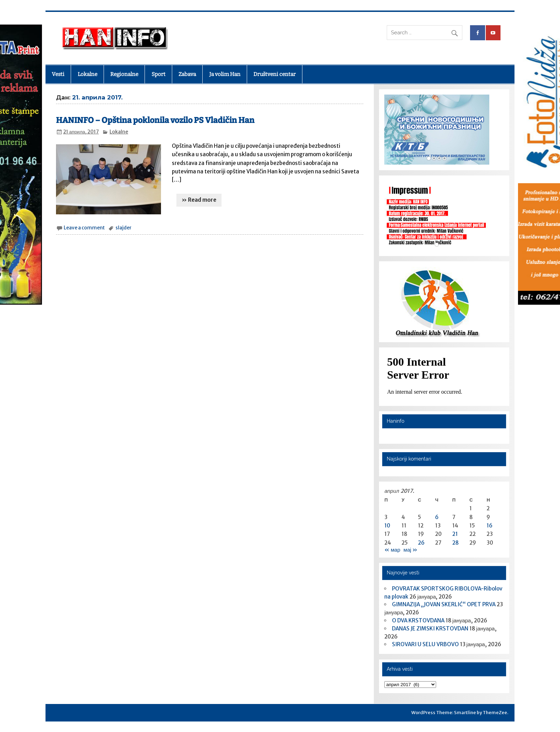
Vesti (58, 74)
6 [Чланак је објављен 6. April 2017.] (437, 517)
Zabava (187, 74)
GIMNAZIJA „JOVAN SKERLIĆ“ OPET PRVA (444, 604)
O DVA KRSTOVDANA (418, 620)
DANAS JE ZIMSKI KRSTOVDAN (430, 629)
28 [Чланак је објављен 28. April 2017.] (456, 543)
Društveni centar (275, 74)
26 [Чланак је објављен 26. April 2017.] (421, 543)
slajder (124, 228)
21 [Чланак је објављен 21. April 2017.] (455, 534)
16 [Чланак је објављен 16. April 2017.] (489, 526)
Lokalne (87, 74)
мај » (410, 550)
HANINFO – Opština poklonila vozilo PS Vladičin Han (155, 120)
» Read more (199, 200)
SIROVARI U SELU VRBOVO (425, 644)
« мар (392, 550)
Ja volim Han (225, 74)
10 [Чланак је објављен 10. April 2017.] (387, 526)
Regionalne (124, 74)
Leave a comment (84, 228)
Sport (159, 74)
